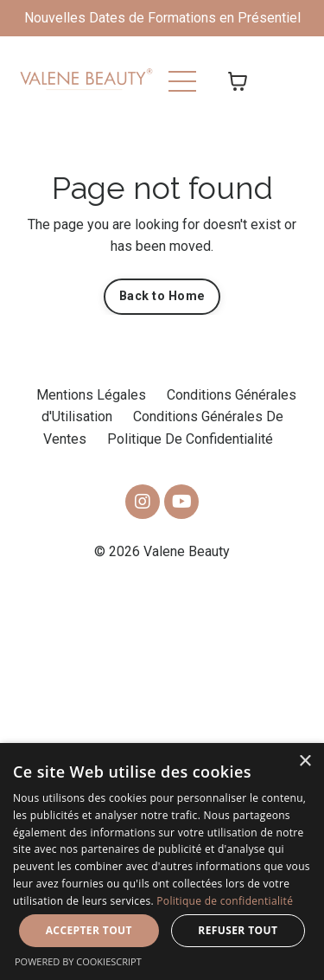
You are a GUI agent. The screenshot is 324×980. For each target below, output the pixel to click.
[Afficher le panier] (238, 81)
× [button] (305, 762)
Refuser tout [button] (238, 930)
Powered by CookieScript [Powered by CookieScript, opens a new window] (78, 961)
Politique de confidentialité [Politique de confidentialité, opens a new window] (225, 901)
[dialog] (162, 862)
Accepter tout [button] (89, 930)
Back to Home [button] (162, 296)
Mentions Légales (91, 395)
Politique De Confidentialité (190, 439)
